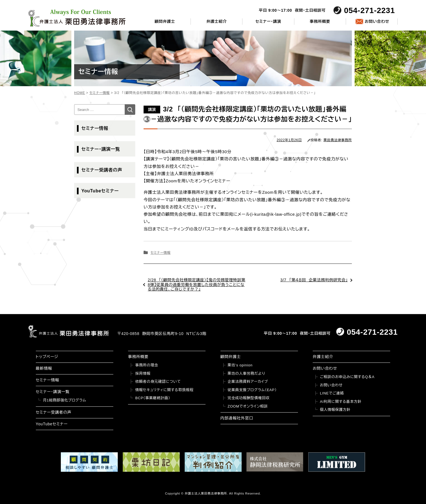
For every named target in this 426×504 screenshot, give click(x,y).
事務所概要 (320, 21)
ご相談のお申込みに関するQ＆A (347, 377)
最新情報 (44, 368)
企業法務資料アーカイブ (248, 382)
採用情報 (143, 373)
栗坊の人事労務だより (246, 373)
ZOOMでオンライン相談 (248, 406)
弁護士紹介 (217, 21)
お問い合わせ (377, 21)
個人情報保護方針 (335, 410)
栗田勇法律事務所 (338, 140)
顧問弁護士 (165, 21)
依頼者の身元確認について (158, 382)
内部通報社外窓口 (237, 418)
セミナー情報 (161, 253)
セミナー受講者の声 (102, 170)
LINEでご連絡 (332, 393)
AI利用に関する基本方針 (341, 402)
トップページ (47, 357)
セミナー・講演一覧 (101, 149)
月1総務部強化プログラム (65, 400)
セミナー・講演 (268, 21)
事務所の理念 (147, 365)
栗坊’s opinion (240, 365)
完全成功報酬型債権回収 (249, 398)
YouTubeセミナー (100, 191)
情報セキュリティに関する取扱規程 (164, 390)
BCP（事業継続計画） (153, 398)
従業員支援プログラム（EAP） (252, 390)
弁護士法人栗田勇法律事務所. (206, 493)
